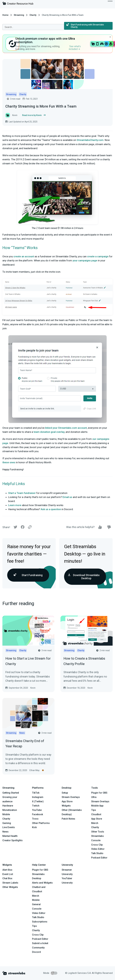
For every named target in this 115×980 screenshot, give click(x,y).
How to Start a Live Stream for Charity (28, 661)
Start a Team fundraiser (22, 493)
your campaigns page (85, 260)
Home (5, 15)
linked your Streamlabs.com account (66, 428)
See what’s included (75, 48)
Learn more (15, 505)
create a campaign (98, 256)
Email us (67, 497)
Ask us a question (51, 509)
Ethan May (35, 770)
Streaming (19, 15)
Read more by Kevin (34, 115)
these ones (9, 462)
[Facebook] (23, 528)
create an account (24, 256)
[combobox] (33, 27)
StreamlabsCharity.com (90, 140)
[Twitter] (15, 528)
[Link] (30, 527)
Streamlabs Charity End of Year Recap (25, 744)
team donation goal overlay (49, 432)
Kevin (33, 688)
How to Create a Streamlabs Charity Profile (84, 661)
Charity (33, 15)
